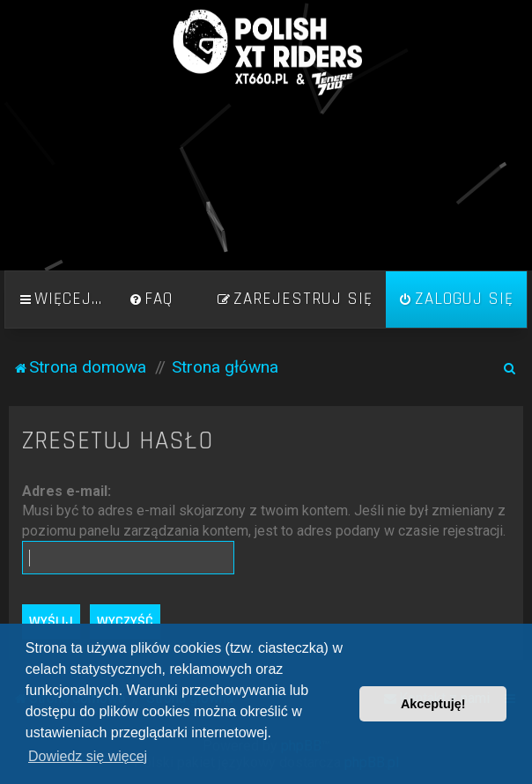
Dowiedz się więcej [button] (88, 756)
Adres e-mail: (66, 491)
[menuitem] (151, 300)
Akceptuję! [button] (433, 704)
